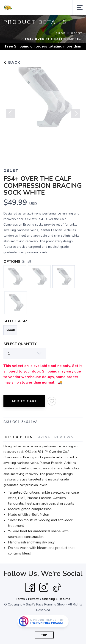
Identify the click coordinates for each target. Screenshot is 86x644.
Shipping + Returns (56, 599)
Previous (11, 114)
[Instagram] (44, 587)
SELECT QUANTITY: (20, 344)
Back (12, 63)
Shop (61, 33)
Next (75, 114)
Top (44, 635)
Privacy (33, 599)
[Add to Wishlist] (52, 401)
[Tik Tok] (57, 587)
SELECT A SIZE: (17, 321)
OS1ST (77, 33)
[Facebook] (30, 587)
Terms (20, 599)
